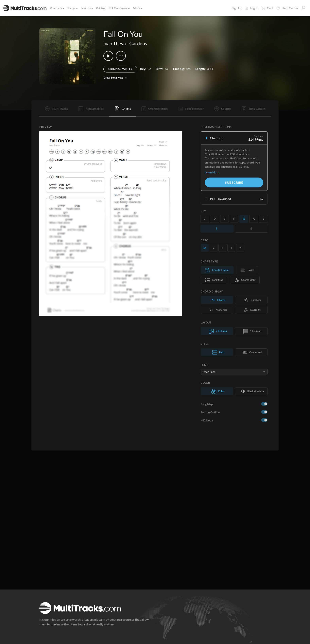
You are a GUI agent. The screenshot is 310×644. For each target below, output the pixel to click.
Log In (252, 8)
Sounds (86, 8)
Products (57, 8)
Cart (267, 8)
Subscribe (234, 182)
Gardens (138, 43)
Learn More (212, 172)
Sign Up (237, 8)
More (137, 8)
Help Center (287, 8)
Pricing (101, 8)
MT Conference (119, 8)
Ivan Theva (115, 43)
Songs (72, 8)
